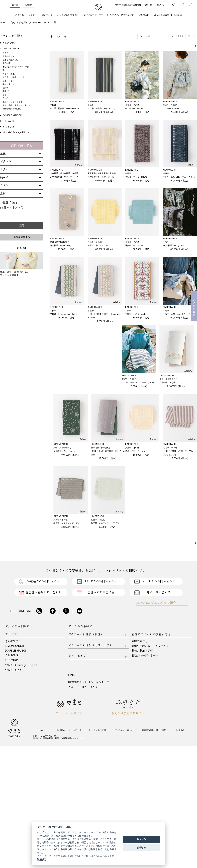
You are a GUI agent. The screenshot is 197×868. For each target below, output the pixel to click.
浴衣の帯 (7, 63)
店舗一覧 (148, 5)
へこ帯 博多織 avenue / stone (65, 108)
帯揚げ (6, 91)
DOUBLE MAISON (12, 115)
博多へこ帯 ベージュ (135, 451)
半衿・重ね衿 (9, 84)
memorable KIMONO (12, 109)
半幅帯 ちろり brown (136, 177)
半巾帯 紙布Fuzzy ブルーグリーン (179, 177)
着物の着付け (140, 641)
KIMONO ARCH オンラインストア (89, 682)
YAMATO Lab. (13, 670)
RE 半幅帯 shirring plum (173, 245)
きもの (6, 53)
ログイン (161, 5)
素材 (3, 194)
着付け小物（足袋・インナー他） (18, 105)
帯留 (5, 95)
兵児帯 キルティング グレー (67, 523)
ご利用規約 (179, 730)
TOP (2, 23)
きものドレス (9, 56)
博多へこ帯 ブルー (134, 245)
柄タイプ (6, 177)
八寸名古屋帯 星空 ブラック (64, 177)
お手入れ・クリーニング (122, 15)
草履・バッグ (9, 81)
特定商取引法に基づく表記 (154, 730)
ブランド (33, 15)
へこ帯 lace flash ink (134, 108)
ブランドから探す (19, 23)
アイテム (19, 15)
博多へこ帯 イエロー (98, 245)
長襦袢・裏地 (9, 74)
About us (178, 15)
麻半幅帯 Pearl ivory (61, 245)
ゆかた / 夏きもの (10, 60)
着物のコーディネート (145, 655)
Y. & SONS (12, 655)
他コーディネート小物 (13, 102)
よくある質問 (100, 730)
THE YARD (8, 121)
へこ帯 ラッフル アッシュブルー (138, 383)
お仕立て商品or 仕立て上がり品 (12, 205)
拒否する (142, 848)
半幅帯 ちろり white (136, 314)
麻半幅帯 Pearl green (64, 451)
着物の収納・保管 (142, 651)
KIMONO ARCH (41, 23)
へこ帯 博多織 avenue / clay (102, 108)
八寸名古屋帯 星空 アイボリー (103, 177)
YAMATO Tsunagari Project (17, 132)
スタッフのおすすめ (67, 15)
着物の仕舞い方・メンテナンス (150, 646)
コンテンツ (47, 15)
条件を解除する (22, 237)
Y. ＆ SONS (9, 127)
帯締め (6, 88)
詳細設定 (42, 859)
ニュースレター (40, 730)
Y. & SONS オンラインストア (86, 687)
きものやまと (10, 43)
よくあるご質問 (162, 15)
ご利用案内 (144, 15)
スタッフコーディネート (93, 15)
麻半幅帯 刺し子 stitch (171, 383)
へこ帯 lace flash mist (172, 108)
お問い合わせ (79, 730)
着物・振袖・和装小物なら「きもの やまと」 (98, 7)
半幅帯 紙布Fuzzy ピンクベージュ (179, 314)
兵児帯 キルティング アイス (105, 523)
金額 (3, 153)
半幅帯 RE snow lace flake (63, 314)
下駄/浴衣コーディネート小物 (16, 67)
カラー (4, 169)
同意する (142, 839)
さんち (4, 185)
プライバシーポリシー (124, 730)
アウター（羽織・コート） (15, 77)
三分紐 (6, 98)
